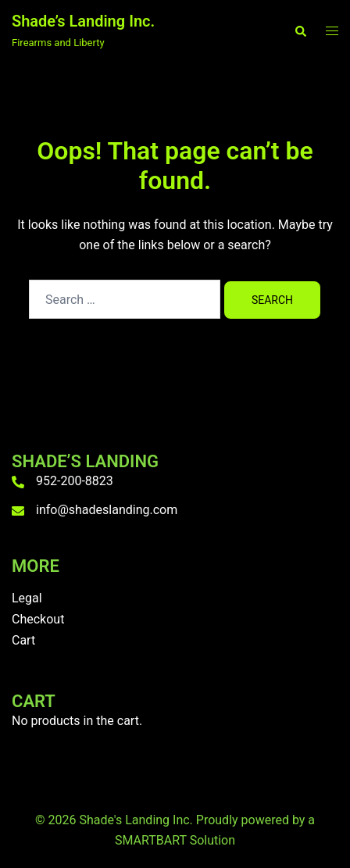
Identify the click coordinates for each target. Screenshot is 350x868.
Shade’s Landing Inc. (83, 21)
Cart (23, 640)
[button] (300, 31)
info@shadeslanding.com (107, 510)
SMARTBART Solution (175, 840)
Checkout (38, 619)
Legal (27, 598)
